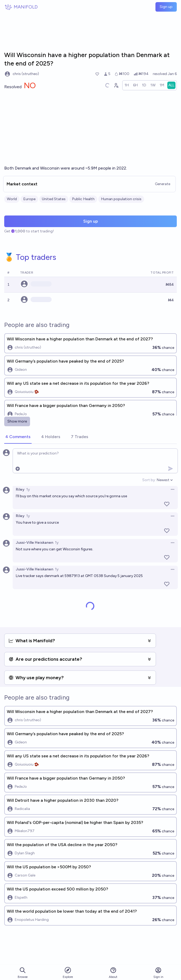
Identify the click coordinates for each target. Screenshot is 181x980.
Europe (29, 199)
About (113, 973)
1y (28, 489)
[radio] (127, 85)
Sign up (166, 7)
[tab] (18, 437)
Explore (68, 972)
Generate (163, 184)
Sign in (158, 973)
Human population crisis (121, 199)
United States (54, 199)
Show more (17, 421)
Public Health (83, 199)
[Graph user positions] (116, 85)
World (12, 199)
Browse (23, 973)
